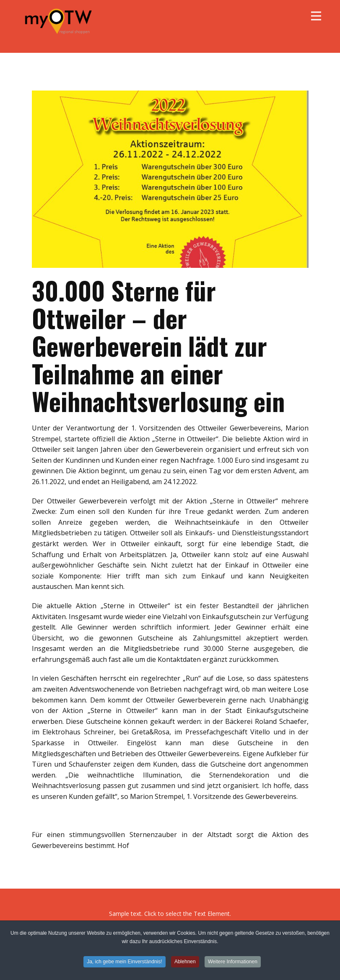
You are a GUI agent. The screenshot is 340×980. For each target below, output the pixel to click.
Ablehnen (185, 962)
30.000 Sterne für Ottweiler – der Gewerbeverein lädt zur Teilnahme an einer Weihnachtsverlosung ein (158, 345)
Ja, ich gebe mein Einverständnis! (124, 962)
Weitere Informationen (233, 962)
